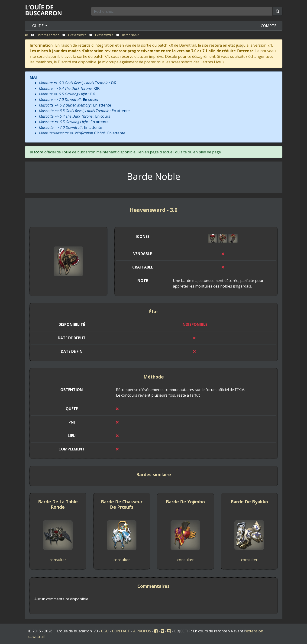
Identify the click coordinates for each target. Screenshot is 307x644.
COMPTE (269, 26)
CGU (105, 631)
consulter (58, 560)
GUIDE (38, 26)
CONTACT (121, 631)
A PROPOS (142, 631)
